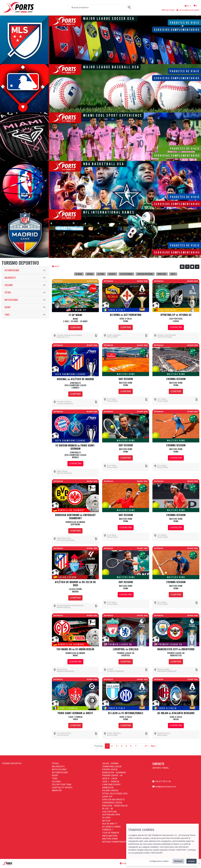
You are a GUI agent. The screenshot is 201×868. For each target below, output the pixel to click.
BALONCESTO (10, 278)
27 (146, 746)
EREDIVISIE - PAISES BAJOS (115, 806)
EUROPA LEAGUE (110, 770)
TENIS (7, 315)
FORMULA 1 (107, 830)
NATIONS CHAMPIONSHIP (114, 842)
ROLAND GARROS (110, 791)
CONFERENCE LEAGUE (112, 803)
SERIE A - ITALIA (110, 779)
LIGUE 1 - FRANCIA (111, 782)
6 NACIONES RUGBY (111, 785)
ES (187, 6)
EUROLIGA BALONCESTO (113, 800)
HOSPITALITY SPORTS (62, 788)
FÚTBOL (8, 292)
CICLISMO (9, 285)
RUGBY (8, 307)
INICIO (57, 266)
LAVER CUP (107, 797)
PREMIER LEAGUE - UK (112, 776)
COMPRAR (75, 328)
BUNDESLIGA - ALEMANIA (114, 773)
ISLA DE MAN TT (110, 824)
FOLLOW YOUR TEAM (62, 785)
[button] (195, 6)
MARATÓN (57, 791)
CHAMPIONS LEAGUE (112, 767)
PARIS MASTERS (110, 836)
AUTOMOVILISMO (12, 270)
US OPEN (106, 818)
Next (153, 746)
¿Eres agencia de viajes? (188, 10)
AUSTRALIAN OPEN (111, 815)
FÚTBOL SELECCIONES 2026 (115, 794)
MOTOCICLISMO (11, 300)
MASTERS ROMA (110, 839)
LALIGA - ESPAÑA (110, 764)
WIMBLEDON (108, 788)
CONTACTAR (176, 327)
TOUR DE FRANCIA (111, 833)
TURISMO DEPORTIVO (12, 764)
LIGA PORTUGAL (110, 812)
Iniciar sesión (168, 10)
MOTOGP (106, 821)
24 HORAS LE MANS (111, 827)
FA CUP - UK (108, 809)
